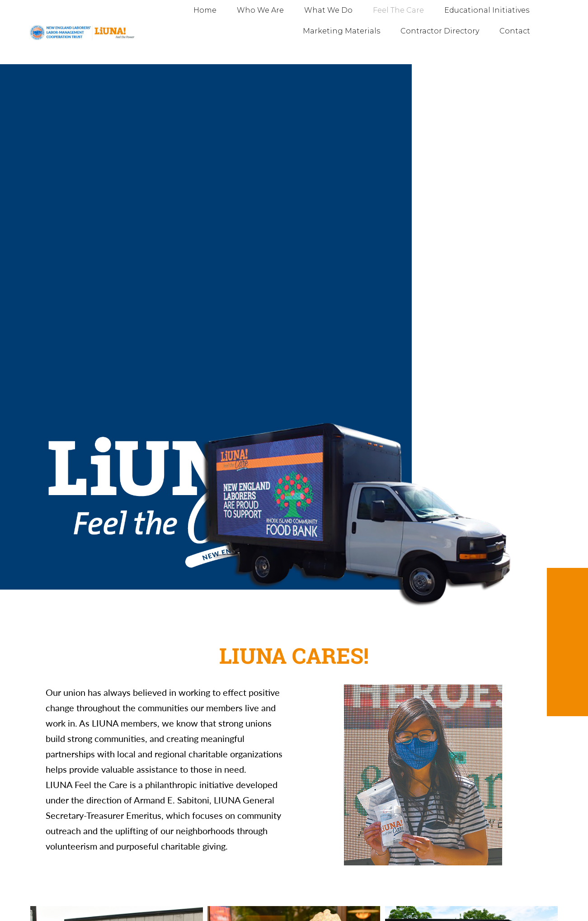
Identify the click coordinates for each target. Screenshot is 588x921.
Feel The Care (398, 10)
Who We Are (260, 10)
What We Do (328, 10)
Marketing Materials (341, 31)
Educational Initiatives (487, 10)
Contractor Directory (440, 31)
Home (205, 10)
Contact (515, 31)
